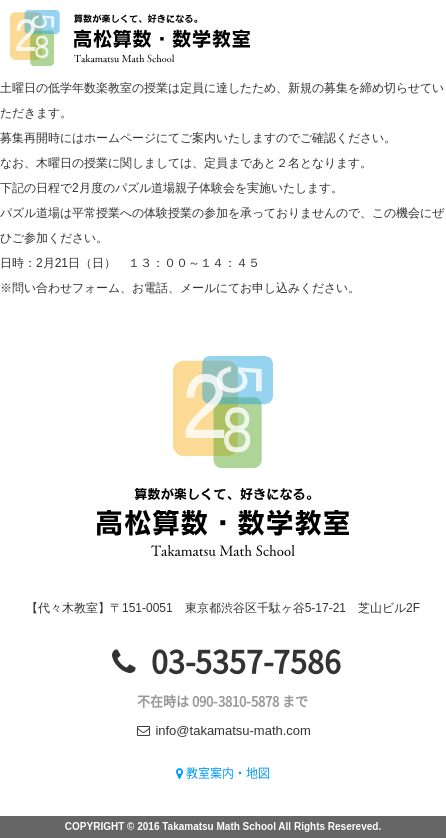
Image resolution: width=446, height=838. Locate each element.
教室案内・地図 (223, 773)
